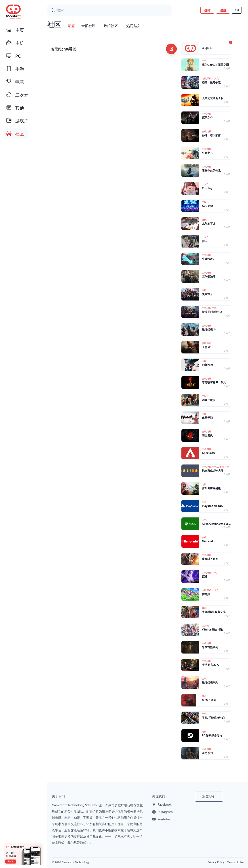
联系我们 (209, 797)
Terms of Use (235, 862)
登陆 (207, 10)
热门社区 (111, 26)
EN (237, 10)
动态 (71, 26)
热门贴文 (133, 26)
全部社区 (88, 26)
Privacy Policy (216, 862)
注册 (223, 10)
